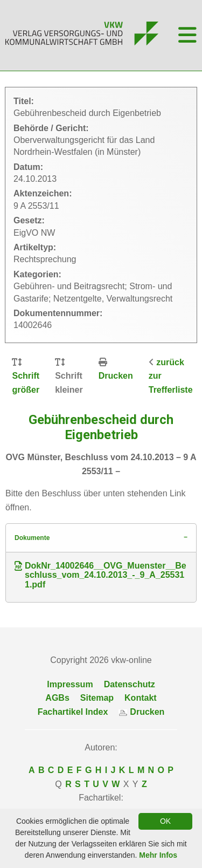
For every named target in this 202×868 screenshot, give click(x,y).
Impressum (70, 684)
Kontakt (141, 698)
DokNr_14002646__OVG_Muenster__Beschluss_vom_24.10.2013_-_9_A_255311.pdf (100, 575)
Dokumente (32, 538)
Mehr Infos (158, 855)
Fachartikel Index (73, 712)
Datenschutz (130, 684)
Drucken (116, 376)
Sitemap (97, 698)
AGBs (57, 698)
